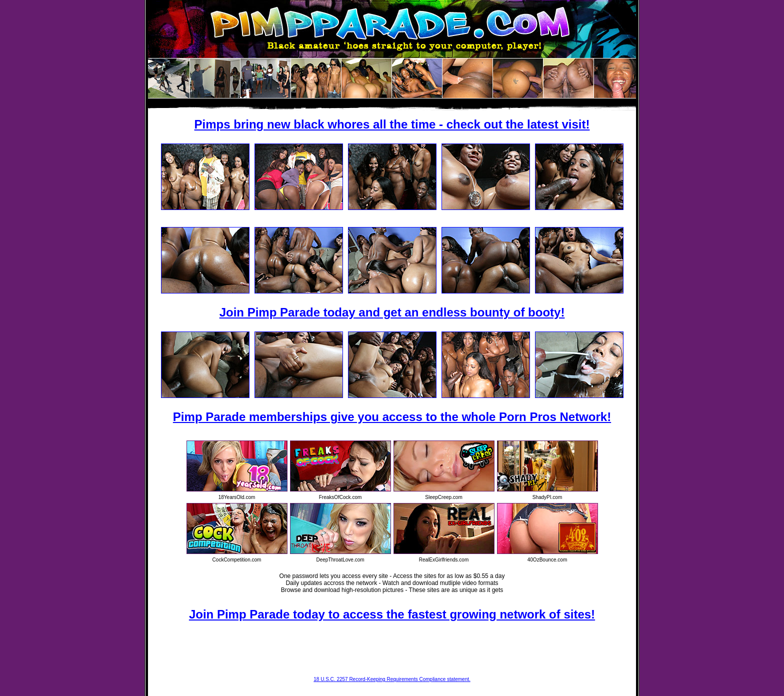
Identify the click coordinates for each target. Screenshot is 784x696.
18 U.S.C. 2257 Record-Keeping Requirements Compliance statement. (392, 679)
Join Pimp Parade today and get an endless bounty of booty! (392, 312)
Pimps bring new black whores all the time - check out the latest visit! (392, 124)
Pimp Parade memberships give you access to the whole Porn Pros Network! (392, 417)
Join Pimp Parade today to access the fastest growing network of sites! (392, 614)
